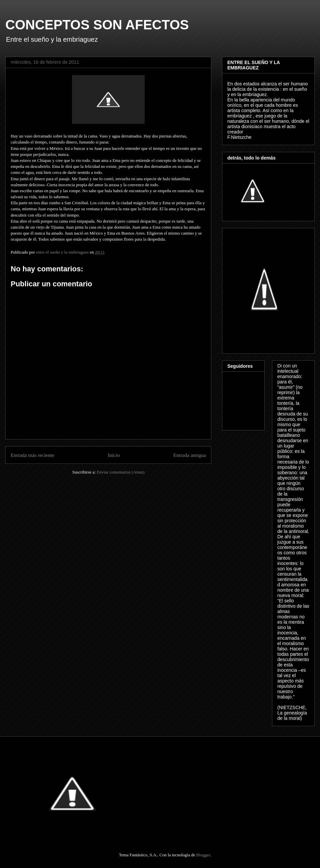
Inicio (114, 455)
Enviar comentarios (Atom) (120, 472)
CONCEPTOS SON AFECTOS (97, 25)
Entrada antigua (190, 455)
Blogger (203, 855)
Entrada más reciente (32, 455)
